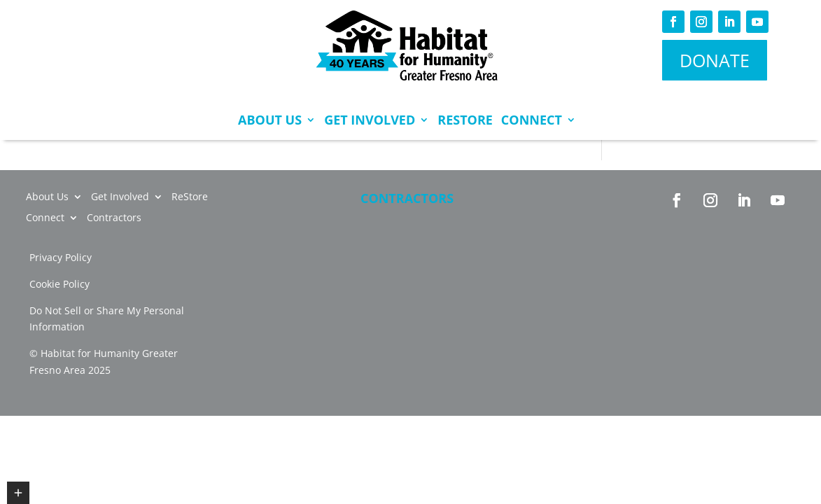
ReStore (465, 120)
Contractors (407, 198)
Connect (532, 120)
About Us (270, 120)
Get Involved (370, 120)
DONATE (715, 60)
